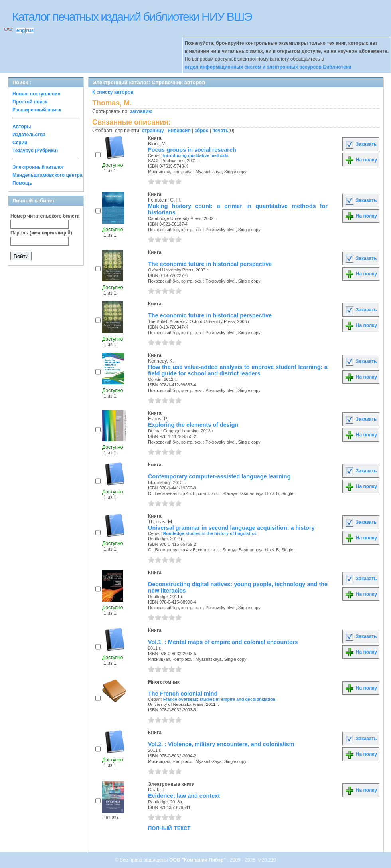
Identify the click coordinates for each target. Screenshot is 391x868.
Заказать (361, 144)
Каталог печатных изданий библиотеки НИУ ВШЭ (132, 17)
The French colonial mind (183, 694)
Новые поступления (37, 94)
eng (21, 30)
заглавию (141, 111)
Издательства (29, 135)
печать (220, 131)
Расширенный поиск (37, 110)
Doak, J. (157, 790)
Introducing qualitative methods (196, 155)
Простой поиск (30, 102)
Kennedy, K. (161, 361)
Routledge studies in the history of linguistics (210, 533)
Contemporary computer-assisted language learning (219, 476)
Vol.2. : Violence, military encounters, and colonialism (221, 744)
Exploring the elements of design (193, 425)
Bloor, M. (157, 144)
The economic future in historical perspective (210, 264)
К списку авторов (113, 92)
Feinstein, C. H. (165, 200)
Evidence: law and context (184, 796)
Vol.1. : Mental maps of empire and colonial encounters (223, 642)
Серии (20, 143)
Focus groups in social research (192, 150)
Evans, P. (158, 419)
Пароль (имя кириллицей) (41, 233)
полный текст (169, 828)
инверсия (179, 131)
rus (30, 30)
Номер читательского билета (45, 216)
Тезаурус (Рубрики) (35, 151)
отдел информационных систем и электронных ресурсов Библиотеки (268, 67)
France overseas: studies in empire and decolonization (219, 699)
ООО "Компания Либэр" (198, 860)
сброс (201, 131)
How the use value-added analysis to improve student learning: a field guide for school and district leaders (238, 370)
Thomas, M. (161, 522)
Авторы (22, 127)
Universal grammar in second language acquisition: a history (231, 528)
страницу (153, 131)
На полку (361, 160)
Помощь (22, 183)
